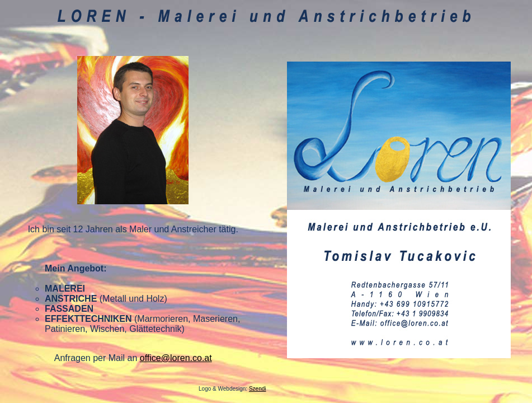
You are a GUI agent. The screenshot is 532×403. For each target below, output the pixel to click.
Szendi (258, 389)
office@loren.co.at (176, 358)
